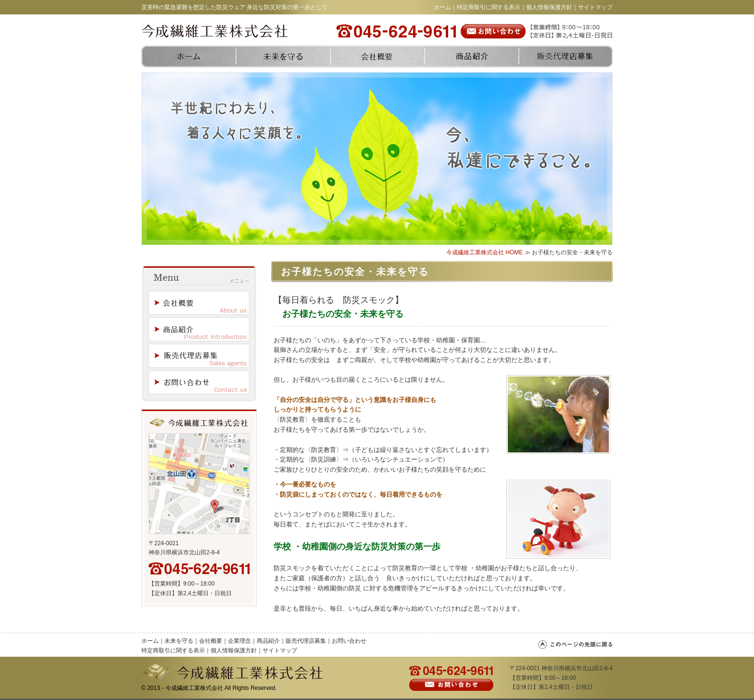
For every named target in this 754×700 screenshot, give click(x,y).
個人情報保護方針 (549, 7)
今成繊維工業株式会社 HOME (484, 252)
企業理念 (239, 641)
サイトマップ (595, 7)
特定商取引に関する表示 (489, 7)
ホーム (442, 7)
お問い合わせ (349, 641)
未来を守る (179, 641)
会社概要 (211, 641)
